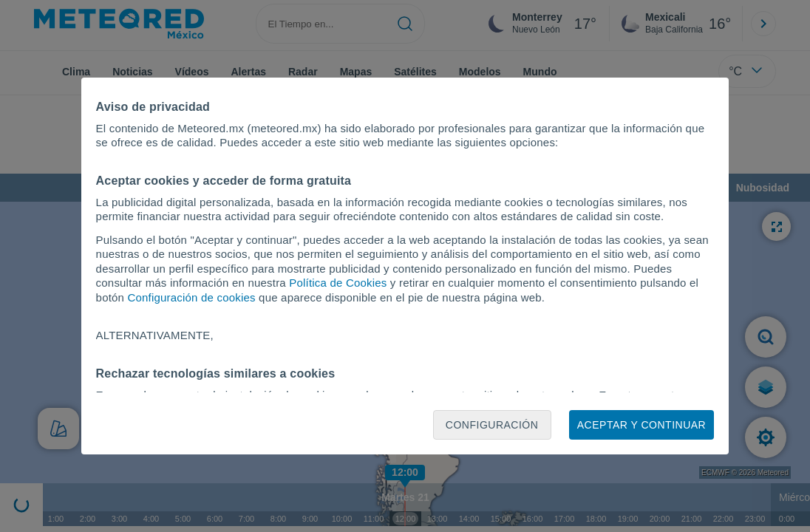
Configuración (492, 425)
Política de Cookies (338, 283)
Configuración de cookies (192, 297)
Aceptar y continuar (641, 425)
